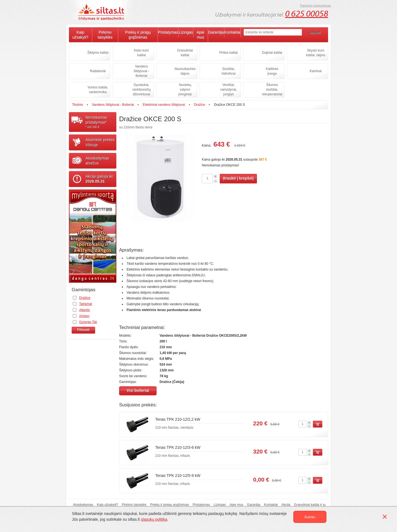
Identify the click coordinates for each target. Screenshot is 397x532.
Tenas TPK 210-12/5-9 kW (178, 476)
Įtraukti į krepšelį (238, 178)
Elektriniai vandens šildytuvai (164, 105)
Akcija (286, 505)
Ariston (84, 316)
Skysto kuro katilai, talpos (316, 53)
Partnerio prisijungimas (315, 6)
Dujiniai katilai (272, 53)
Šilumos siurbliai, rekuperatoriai (272, 90)
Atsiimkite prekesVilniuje (100, 142)
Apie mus (200, 35)
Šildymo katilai (98, 53)
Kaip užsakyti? (80, 35)
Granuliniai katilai (185, 53)
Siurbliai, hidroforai (229, 71)
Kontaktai (232, 32)
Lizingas (186, 32)
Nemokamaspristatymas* (101, 122)
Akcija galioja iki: (100, 179)
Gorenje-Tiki (88, 322)
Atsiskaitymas (83, 505)
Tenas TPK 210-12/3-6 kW (178, 447)
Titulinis (77, 105)
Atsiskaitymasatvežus (97, 161)
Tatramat (86, 304)
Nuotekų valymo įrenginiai (185, 90)
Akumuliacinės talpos (185, 71)
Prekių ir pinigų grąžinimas (138, 35)
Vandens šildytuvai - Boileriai (142, 71)
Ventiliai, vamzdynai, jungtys (229, 90)
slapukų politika (154, 519)
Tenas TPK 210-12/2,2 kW (178, 419)
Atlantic (85, 310)
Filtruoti (83, 330)
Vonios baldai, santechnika (98, 90)
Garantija (216, 32)
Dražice (199, 105)
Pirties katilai (228, 53)
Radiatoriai (98, 71)
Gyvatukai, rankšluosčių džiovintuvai (142, 90)
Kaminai (316, 71)
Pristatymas (168, 32)
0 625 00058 (307, 14)
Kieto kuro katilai (141, 53)
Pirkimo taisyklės (105, 35)
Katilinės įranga (272, 71)
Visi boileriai (138, 390)
